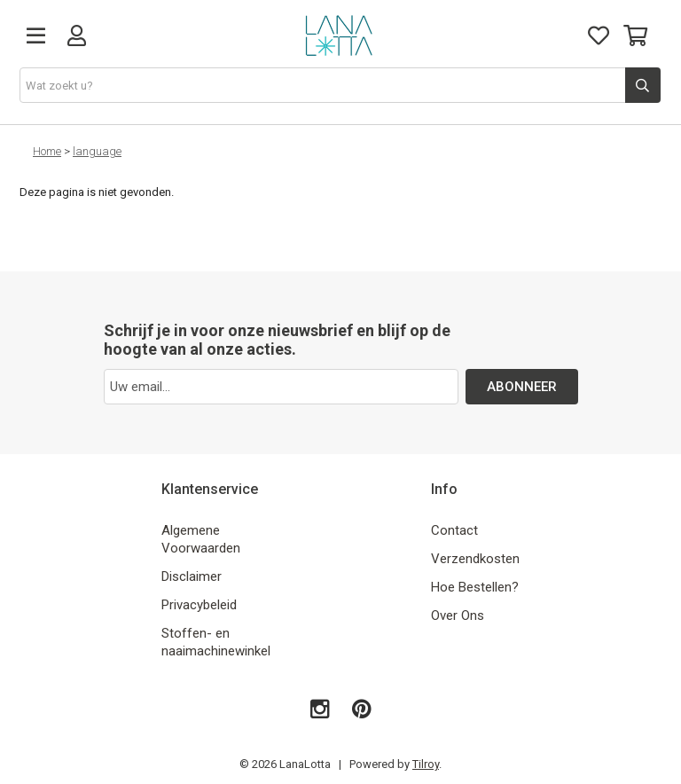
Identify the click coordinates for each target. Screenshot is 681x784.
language (97, 151)
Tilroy (426, 764)
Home (47, 151)
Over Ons (458, 615)
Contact (454, 530)
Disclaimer (192, 576)
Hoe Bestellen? (475, 587)
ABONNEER (522, 387)
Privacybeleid (199, 605)
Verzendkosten (475, 559)
